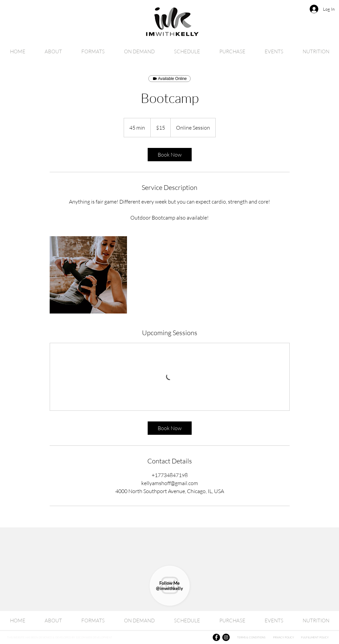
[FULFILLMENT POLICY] (315, 637)
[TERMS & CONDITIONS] (251, 637)
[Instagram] (226, 637)
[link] (170, 155)
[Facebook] (216, 637)
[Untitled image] (88, 275)
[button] (139, 51)
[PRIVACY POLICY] (284, 637)
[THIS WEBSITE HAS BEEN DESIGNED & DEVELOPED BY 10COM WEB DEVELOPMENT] (84, 637)
